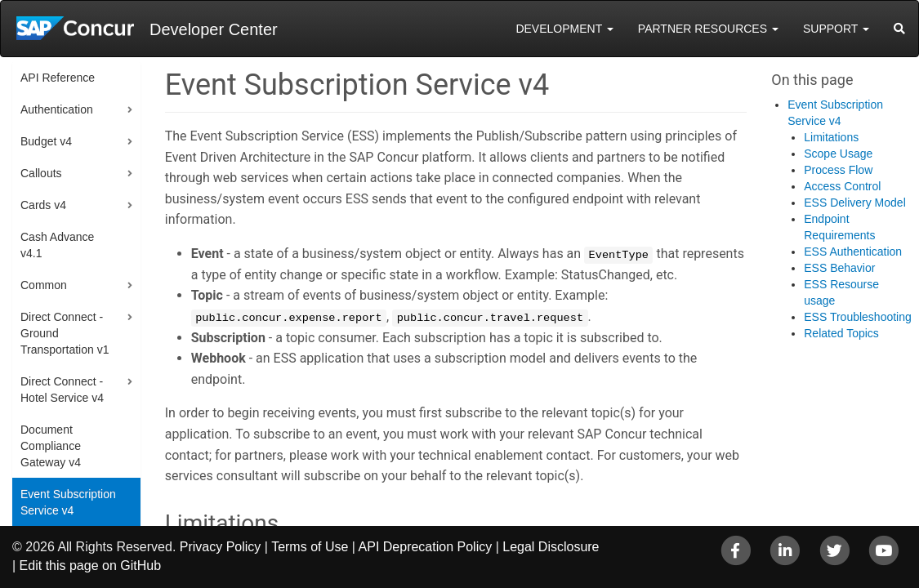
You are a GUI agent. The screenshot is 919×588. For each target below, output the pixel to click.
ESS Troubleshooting (858, 317)
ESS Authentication (853, 252)
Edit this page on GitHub (90, 566)
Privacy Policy (221, 547)
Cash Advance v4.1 (57, 245)
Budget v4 (46, 141)
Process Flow (838, 170)
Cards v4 (43, 205)
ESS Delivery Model (855, 203)
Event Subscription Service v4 (68, 502)
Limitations (831, 137)
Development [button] (564, 29)
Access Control (842, 186)
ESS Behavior (839, 268)
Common (44, 285)
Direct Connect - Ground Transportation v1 (65, 333)
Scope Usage (838, 154)
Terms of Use (310, 547)
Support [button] (836, 29)
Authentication (57, 109)
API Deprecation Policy (426, 547)
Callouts (41, 173)
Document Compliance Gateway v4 (51, 446)
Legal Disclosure (551, 547)
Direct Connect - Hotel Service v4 (62, 390)
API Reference (58, 78)
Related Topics (841, 333)
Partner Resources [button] (708, 29)
